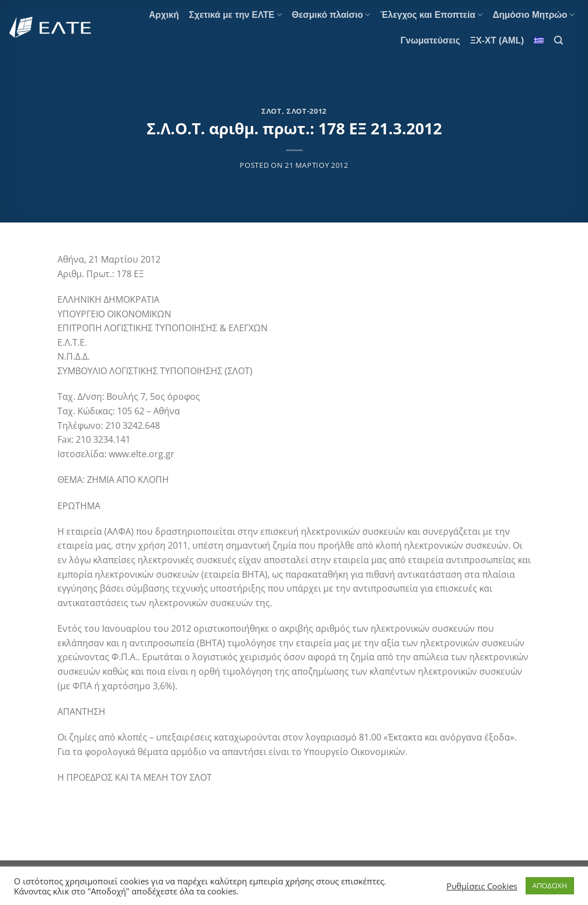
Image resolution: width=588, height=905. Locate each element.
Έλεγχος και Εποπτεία (431, 15)
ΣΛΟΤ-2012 (307, 111)
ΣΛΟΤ (272, 111)
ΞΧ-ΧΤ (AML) (497, 40)
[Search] (558, 40)
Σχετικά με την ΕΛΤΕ (235, 15)
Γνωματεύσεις (430, 40)
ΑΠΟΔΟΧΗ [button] (550, 885)
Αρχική (164, 15)
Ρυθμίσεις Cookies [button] (482, 886)
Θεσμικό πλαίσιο (331, 15)
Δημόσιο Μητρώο (534, 15)
